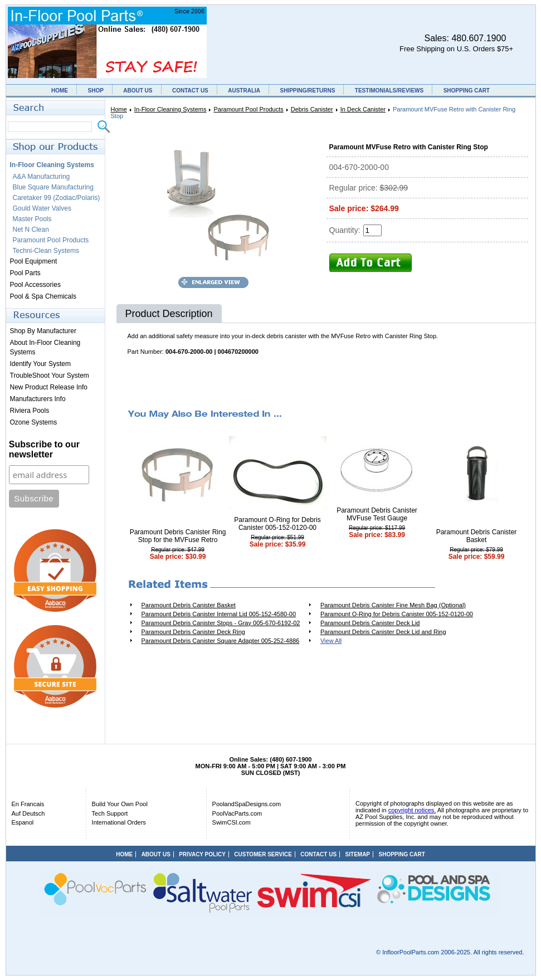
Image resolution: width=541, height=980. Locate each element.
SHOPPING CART (467, 91)
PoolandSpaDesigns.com (247, 804)
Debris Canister (312, 109)
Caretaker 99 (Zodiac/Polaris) (57, 198)
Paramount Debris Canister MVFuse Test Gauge (377, 514)
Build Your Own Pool (120, 804)
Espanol (23, 822)
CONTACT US (190, 91)
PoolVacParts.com (237, 813)
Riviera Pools (30, 411)
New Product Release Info (49, 387)
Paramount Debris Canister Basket (477, 536)
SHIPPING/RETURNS (307, 91)
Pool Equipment (34, 261)
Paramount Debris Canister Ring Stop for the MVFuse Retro (178, 536)
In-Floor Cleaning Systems (170, 109)
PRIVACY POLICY (202, 854)
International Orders (119, 822)
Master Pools (32, 219)
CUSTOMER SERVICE (263, 854)
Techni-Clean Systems (46, 251)
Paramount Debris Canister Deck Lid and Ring (383, 632)
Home (119, 109)
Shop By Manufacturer (43, 331)
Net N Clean (31, 230)
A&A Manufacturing (42, 177)
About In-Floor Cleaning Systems (45, 347)
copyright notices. (412, 810)
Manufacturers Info (38, 399)
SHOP (95, 91)
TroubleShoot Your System (50, 376)
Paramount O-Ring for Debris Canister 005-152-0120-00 (277, 524)
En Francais (28, 804)
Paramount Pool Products (248, 109)
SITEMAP (358, 854)
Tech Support (110, 813)
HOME (60, 91)
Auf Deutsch (28, 813)
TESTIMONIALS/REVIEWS (389, 91)
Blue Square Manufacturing (53, 187)
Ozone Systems (34, 422)
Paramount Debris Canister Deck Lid (370, 623)
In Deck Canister (363, 109)
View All (331, 641)
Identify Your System (40, 364)
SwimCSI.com (231, 822)
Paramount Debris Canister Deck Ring (193, 632)
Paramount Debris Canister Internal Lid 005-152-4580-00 (219, 614)
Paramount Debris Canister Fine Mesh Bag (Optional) (393, 605)
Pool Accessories (35, 285)
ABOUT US (138, 91)
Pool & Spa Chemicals (43, 296)
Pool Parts (25, 273)
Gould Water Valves (42, 208)
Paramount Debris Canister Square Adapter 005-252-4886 (221, 641)
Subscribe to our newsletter (44, 449)
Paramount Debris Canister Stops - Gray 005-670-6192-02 (221, 623)
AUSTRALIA (244, 91)
